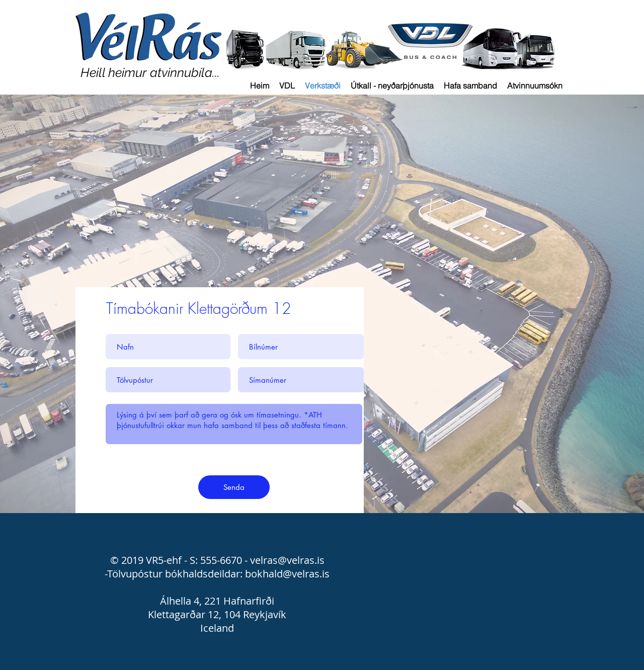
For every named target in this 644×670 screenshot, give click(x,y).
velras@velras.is (287, 560)
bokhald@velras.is (287, 574)
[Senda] (234, 487)
